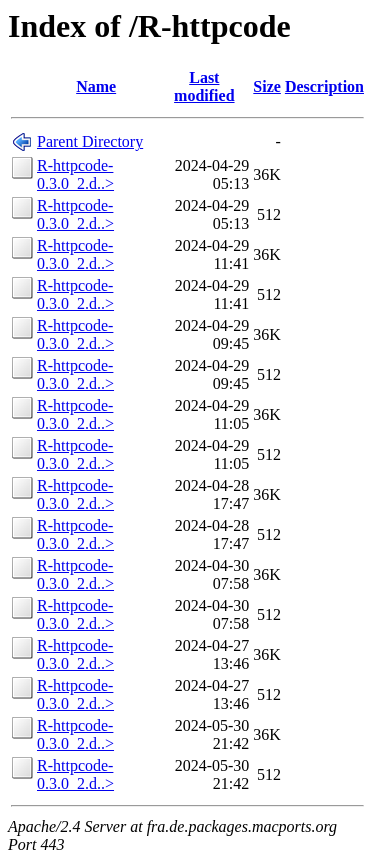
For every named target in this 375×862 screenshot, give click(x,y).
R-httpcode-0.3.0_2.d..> (75, 174)
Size (267, 86)
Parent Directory (90, 141)
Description (324, 86)
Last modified (204, 86)
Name (96, 86)
